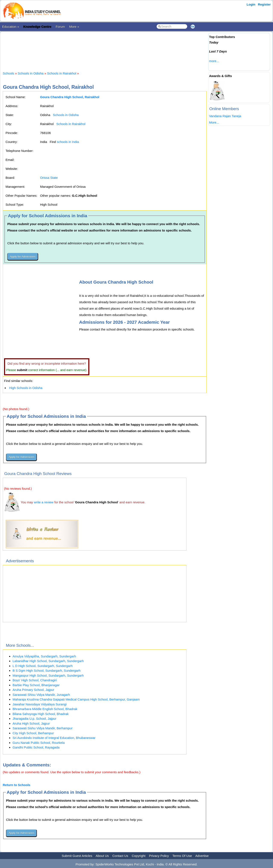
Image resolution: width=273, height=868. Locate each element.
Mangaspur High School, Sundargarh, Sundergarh (48, 675)
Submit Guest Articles (77, 856)
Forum (60, 27)
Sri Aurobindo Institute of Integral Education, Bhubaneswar (54, 738)
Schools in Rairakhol (62, 73)
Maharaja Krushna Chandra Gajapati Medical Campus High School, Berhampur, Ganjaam (76, 699)
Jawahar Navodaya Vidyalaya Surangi (40, 704)
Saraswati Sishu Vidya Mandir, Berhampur (43, 728)
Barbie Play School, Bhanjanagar (36, 685)
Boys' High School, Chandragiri (35, 680)
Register (264, 4)
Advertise (202, 856)
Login (251, 4)
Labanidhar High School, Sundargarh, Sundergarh (48, 661)
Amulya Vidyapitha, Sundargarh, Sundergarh (44, 656)
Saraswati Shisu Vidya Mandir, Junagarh (41, 695)
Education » (11, 27)
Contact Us (120, 856)
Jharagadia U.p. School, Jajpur (34, 719)
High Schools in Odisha (26, 388)
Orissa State (49, 178)
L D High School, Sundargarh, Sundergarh (43, 666)
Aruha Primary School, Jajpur (33, 690)
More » (74, 27)
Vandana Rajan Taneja (225, 116)
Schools (8, 73)
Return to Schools (17, 785)
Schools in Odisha (31, 73)
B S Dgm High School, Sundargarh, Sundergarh (47, 671)
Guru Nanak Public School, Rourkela (39, 743)
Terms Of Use (182, 856)
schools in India (68, 142)
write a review (44, 502)
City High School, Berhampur (33, 733)
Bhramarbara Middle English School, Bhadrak (45, 709)
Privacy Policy (159, 856)
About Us (102, 856)
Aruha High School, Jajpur (31, 723)
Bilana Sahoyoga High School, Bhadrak (41, 714)
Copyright (139, 856)
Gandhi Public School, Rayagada (36, 747)
